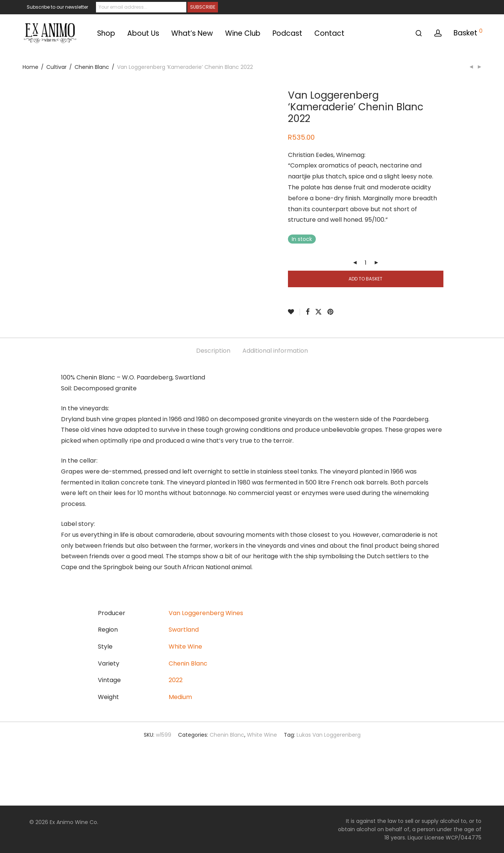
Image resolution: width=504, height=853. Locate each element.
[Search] (419, 33)
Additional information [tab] (275, 351)
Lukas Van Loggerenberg (329, 735)
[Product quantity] (365, 263)
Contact (329, 33)
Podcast (287, 33)
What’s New (192, 33)
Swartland (184, 630)
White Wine (185, 647)
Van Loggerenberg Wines (206, 613)
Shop (106, 33)
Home (30, 67)
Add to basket (365, 279)
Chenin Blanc (92, 67)
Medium (180, 697)
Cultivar (56, 67)
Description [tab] (213, 351)
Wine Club (243, 33)
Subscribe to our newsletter (57, 7)
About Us (143, 33)
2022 (176, 680)
